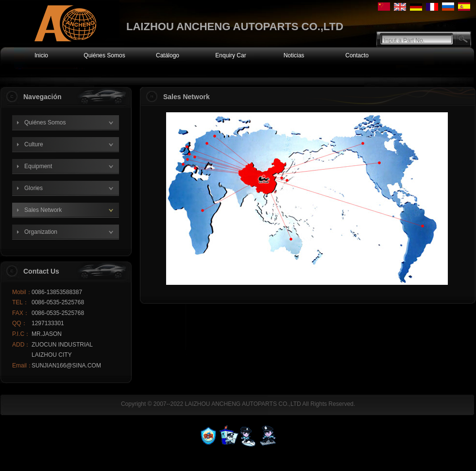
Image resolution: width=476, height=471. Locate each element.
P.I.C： (21, 334)
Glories (34, 188)
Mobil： (22, 292)
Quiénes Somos (45, 122)
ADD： (21, 345)
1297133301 (48, 323)
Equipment (38, 166)
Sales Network (43, 210)
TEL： (20, 302)
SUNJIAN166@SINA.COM (66, 366)
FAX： (21, 313)
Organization (41, 232)
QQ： (20, 323)
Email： (22, 366)
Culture (34, 144)
